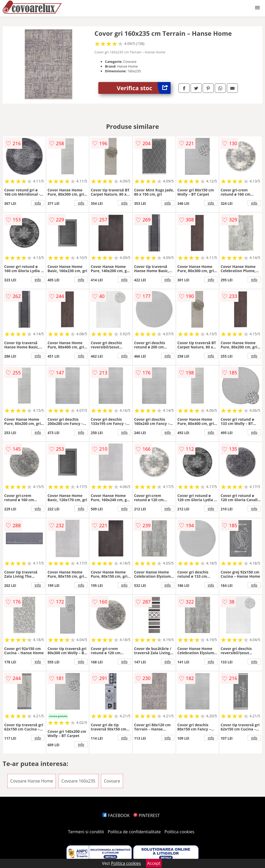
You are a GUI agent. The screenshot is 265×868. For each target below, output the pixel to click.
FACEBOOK (116, 815)
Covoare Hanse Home (32, 781)
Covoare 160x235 (78, 781)
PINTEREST (146, 815)
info (38, 203)
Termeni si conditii (86, 832)
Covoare (112, 781)
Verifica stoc (144, 88)
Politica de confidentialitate (134, 832)
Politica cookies (180, 832)
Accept (154, 863)
